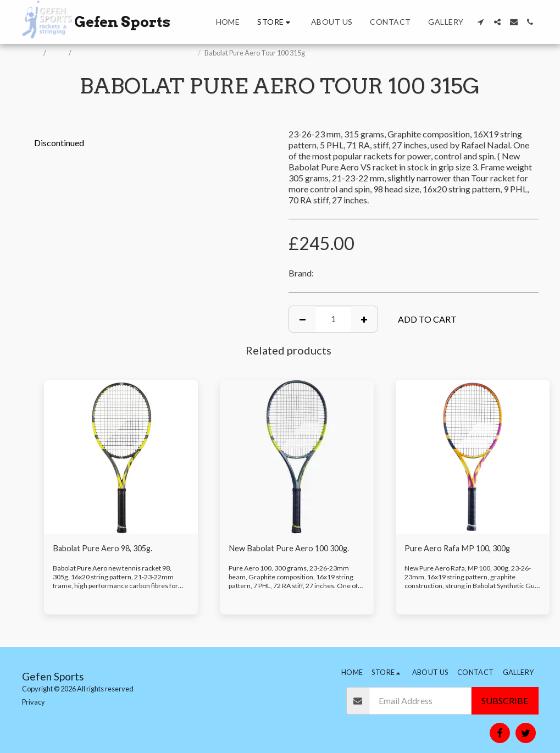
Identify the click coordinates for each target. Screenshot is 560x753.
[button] (481, 22)
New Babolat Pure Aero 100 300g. (293, 549)
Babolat (331, 273)
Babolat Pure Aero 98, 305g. (106, 549)
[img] (121, 457)
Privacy (34, 702)
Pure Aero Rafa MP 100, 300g (461, 549)
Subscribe (505, 701)
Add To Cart (427, 319)
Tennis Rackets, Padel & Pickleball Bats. (135, 53)
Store (58, 53)
